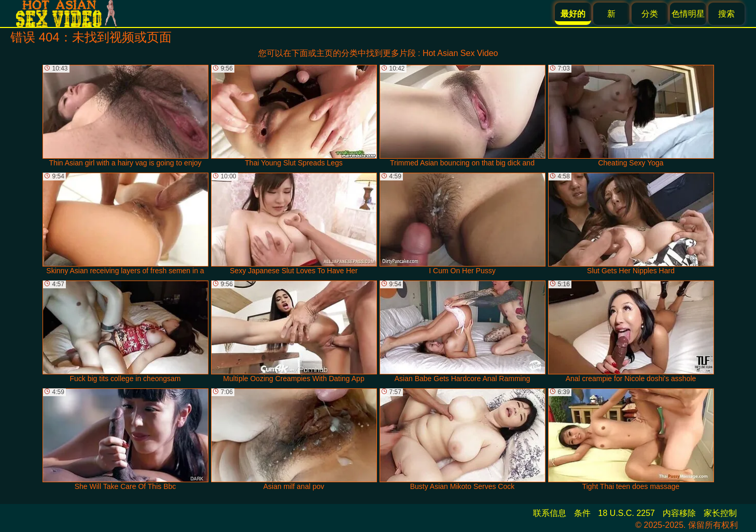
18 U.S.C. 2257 (627, 513)
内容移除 (679, 513)
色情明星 (688, 14)
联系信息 (550, 513)
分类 (650, 14)
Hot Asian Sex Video (460, 53)
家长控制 (720, 513)
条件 (582, 513)
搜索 (726, 14)
